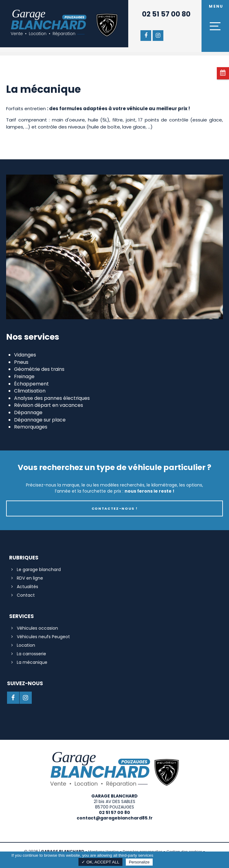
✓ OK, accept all (100, 862)
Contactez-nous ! (115, 508)
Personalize (139, 862)
